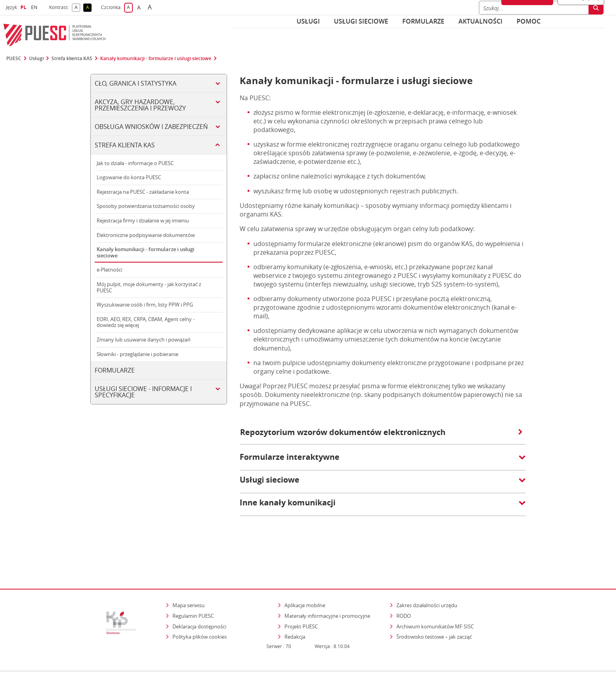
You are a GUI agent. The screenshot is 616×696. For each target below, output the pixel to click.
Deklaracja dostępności (199, 592)
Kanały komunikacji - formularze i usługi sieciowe (156, 59)
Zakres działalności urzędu (427, 571)
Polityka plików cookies (200, 603)
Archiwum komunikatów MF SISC (435, 592)
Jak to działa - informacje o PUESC (135, 163)
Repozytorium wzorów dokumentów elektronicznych (381, 432)
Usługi (308, 21)
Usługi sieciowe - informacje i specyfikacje (143, 392)
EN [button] (35, 7)
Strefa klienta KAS (72, 59)
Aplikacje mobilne (305, 571)
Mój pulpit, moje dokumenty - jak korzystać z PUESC (149, 287)
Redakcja (295, 603)
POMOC (529, 21)
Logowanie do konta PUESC (129, 177)
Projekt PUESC (301, 592)
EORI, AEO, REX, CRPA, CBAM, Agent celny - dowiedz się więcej (146, 322)
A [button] (78, 8)
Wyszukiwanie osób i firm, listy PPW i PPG (145, 305)
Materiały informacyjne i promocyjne (327, 582)
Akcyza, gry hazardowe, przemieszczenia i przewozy (140, 105)
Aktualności (480, 21)
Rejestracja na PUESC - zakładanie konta (143, 192)
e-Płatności (109, 270)
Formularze (423, 21)
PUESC (14, 59)
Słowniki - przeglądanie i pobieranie (137, 354)
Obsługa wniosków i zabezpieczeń (151, 127)
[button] (383, 461)
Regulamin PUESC (193, 582)
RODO (404, 582)
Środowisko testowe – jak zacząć (435, 603)
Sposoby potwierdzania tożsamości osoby (146, 206)
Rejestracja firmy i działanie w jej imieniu (143, 220)
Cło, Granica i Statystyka (136, 83)
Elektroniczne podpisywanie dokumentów (146, 235)
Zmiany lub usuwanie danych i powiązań (144, 340)
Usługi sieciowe (361, 21)
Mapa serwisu (189, 571)
